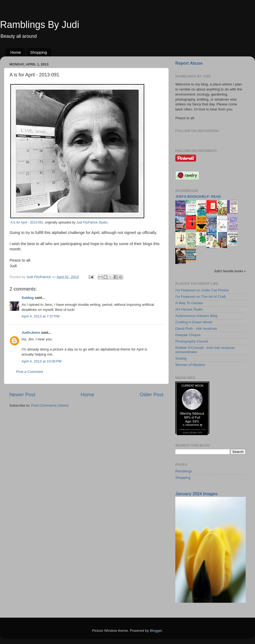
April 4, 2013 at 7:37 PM (41, 316)
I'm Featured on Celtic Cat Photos (202, 290)
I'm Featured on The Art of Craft (200, 297)
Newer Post (22, 395)
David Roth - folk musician (196, 329)
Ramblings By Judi (40, 25)
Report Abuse (189, 63)
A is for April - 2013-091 (27, 222)
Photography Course (192, 341)
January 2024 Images (196, 494)
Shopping (39, 52)
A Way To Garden (189, 303)
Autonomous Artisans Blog (196, 316)
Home (16, 52)
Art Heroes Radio (189, 309)
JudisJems (31, 333)
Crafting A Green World (194, 322)
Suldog (28, 298)
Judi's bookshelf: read (198, 197)
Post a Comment (30, 372)
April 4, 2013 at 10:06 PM (41, 361)
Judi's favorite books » (230, 271)
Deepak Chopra (188, 335)
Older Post (152, 395)
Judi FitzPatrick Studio (92, 222)
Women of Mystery (190, 365)
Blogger (156, 631)
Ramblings (184, 471)
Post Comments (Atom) (50, 405)
